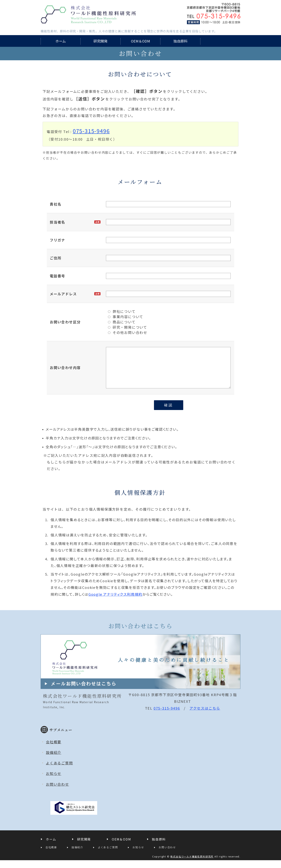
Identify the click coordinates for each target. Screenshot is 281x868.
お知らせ (54, 781)
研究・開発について (128, 327)
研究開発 (100, 41)
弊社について (122, 311)
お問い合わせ (57, 792)
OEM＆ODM (140, 41)
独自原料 (181, 41)
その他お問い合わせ (128, 332)
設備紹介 (54, 760)
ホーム (61, 41)
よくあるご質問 (59, 771)
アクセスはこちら (205, 716)
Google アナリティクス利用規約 (115, 602)
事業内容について (126, 317)
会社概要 (54, 750)
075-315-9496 (91, 131)
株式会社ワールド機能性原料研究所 (88, 15)
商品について (122, 322)
